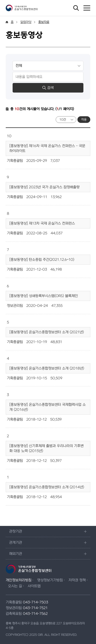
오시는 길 (15, 586)
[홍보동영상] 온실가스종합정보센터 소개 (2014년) (47, 487)
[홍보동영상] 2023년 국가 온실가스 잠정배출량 (44, 187)
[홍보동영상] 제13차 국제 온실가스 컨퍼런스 (42, 223)
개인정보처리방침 (19, 580)
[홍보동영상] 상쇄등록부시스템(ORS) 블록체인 (44, 296)
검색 (48, 88)
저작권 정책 (77, 580)
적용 (84, 120)
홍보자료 (44, 22)
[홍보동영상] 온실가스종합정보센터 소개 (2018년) (47, 368)
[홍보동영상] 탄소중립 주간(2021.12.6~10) (42, 260)
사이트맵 (34, 586)
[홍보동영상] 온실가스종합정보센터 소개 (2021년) (47, 332)
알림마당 (26, 22)
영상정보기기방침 (50, 580)
